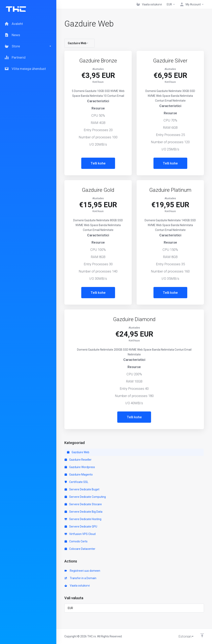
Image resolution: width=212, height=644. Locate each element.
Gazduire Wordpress (80, 467)
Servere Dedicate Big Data (83, 512)
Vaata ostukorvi (77, 586)
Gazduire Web (78, 452)
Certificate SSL (76, 482)
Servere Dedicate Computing (85, 497)
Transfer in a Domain (80, 578)
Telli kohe (98, 163)
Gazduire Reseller (78, 460)
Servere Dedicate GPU (81, 527)
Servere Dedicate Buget (82, 489)
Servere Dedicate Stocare (83, 504)
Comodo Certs (76, 541)
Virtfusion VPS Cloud (80, 534)
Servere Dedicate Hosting (83, 519)
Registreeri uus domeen (82, 571)
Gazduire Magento (79, 475)
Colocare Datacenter (80, 549)
